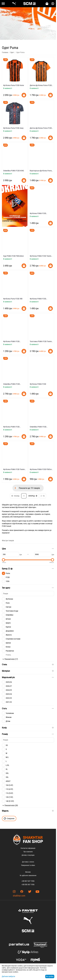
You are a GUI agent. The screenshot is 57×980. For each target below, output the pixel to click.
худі (29, 524)
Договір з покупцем (28, 855)
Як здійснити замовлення (28, 876)
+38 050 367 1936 (28, 885)
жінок (31, 505)
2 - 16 (43, 496)
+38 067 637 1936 (28, 881)
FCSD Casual (6, 526)
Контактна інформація (28, 848)
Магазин (28, 872)
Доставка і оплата (28, 862)
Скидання (9, 818)
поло (25, 524)
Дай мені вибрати (8, 976)
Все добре (50, 976)
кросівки (38, 521)
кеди (45, 521)
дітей (36, 505)
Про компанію (28, 852)
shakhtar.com (19, 896)
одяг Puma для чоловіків (19, 505)
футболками (18, 524)
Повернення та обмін (28, 865)
